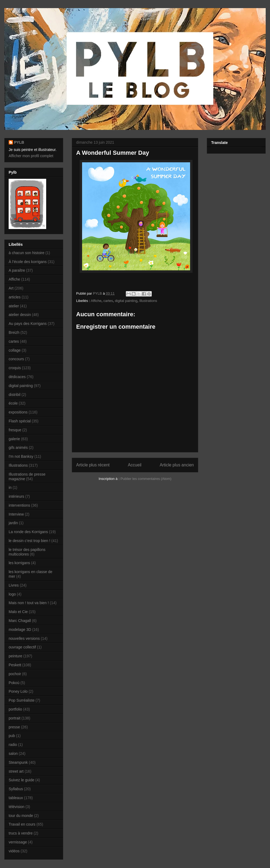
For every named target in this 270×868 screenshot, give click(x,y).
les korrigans (19, 563)
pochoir (15, 674)
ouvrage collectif (22, 647)
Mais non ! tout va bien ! (29, 603)
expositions (18, 412)
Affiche (96, 301)
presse (14, 727)
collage (15, 350)
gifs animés (18, 448)
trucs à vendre (21, 833)
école (13, 403)
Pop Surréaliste (22, 700)
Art (11, 288)
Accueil (135, 465)
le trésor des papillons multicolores (27, 552)
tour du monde (21, 816)
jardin (13, 523)
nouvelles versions (24, 638)
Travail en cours (22, 824)
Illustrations (148, 301)
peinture (16, 656)
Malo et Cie (18, 612)
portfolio (15, 709)
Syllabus (16, 789)
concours (16, 359)
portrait (15, 718)
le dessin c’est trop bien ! (29, 541)
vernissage (18, 842)
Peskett (15, 665)
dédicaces (17, 377)
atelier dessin (20, 315)
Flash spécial (20, 421)
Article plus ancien (177, 465)
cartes (108, 301)
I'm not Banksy (21, 456)
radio (13, 745)
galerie (14, 439)
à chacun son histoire (26, 253)
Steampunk (18, 762)
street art (16, 771)
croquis (15, 368)
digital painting (126, 301)
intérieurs (16, 496)
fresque (15, 430)
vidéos (14, 851)
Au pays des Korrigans (28, 324)
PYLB (19, 142)
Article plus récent (93, 465)
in (10, 487)
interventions (19, 505)
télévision (16, 807)
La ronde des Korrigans (28, 532)
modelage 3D (20, 630)
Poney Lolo (18, 691)
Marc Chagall (20, 621)
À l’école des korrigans (28, 262)
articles (15, 297)
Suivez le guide (21, 780)
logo (12, 594)
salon (13, 753)
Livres (14, 585)
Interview (16, 514)
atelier (14, 306)
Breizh (14, 332)
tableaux (16, 798)
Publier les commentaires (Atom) (146, 479)
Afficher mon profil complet (31, 156)
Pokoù (14, 683)
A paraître (17, 270)
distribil (15, 395)
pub (12, 736)
